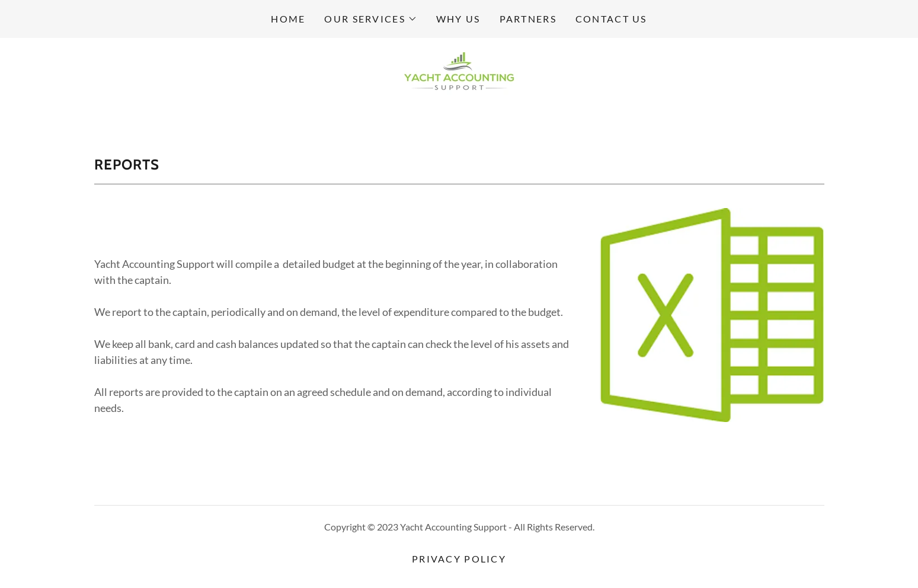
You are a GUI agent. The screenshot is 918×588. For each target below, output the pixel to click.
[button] (370, 19)
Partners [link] (528, 19)
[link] (459, 75)
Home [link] (288, 19)
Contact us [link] (611, 19)
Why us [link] (458, 19)
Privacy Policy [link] (459, 559)
